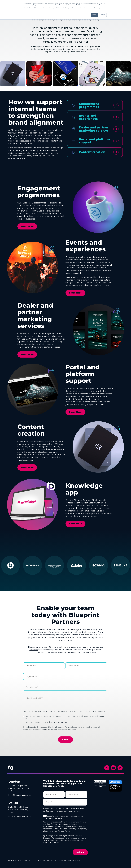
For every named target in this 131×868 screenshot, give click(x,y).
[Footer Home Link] (11, 769)
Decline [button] (103, 15)
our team (34, 650)
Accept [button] (94, 15)
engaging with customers (20, 136)
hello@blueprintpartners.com (21, 795)
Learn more (75, 524)
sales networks (90, 632)
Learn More (27, 226)
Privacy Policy (61, 722)
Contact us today (42, 652)
